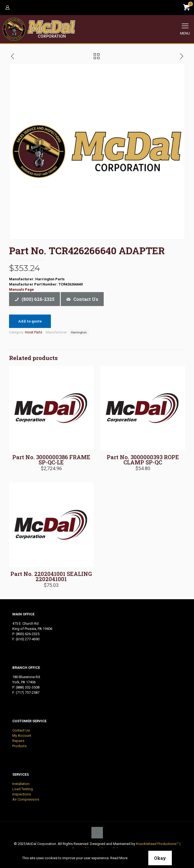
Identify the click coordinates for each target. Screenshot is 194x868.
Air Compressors (26, 799)
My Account (22, 736)
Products (19, 746)
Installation (21, 784)
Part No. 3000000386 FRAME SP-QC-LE (51, 460)
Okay (160, 858)
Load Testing (23, 789)
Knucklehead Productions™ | (158, 844)
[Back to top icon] (97, 833)
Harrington (79, 332)
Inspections (22, 794)
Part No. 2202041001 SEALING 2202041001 (51, 576)
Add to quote (30, 321)
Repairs (18, 741)
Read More (119, 858)
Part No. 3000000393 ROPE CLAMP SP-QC (143, 460)
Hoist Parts (34, 332)
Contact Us (21, 730)
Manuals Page (21, 289)
